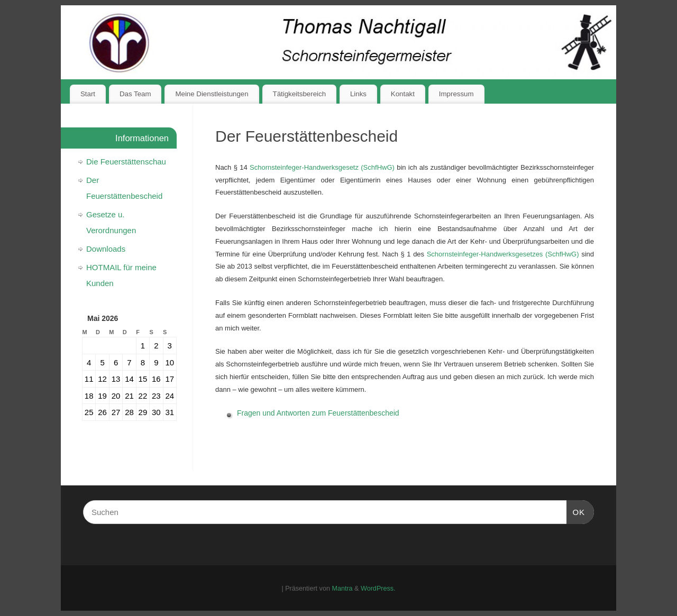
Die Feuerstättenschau (126, 162)
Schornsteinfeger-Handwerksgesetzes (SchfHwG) (503, 254)
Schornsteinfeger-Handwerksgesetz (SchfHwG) (322, 167)
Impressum (456, 94)
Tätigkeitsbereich (300, 94)
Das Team (135, 94)
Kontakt (403, 94)
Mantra (342, 589)
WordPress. (378, 589)
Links (358, 94)
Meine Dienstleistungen (212, 94)
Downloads (106, 249)
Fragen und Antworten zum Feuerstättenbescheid (318, 413)
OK (576, 511)
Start (88, 94)
